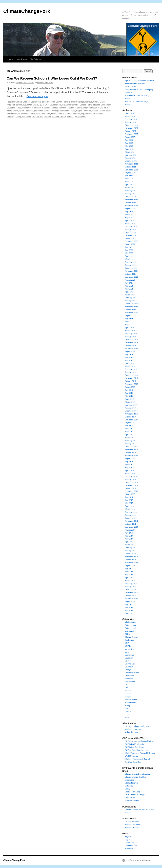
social (108, 111)
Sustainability (130, 703)
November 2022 (131, 235)
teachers (100, 114)
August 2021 (130, 280)
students (76, 114)
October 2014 (130, 524)
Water (127, 717)
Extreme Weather (132, 673)
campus (89, 102)
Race (73, 111)
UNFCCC (129, 711)
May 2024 (129, 182)
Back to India (130, 86)
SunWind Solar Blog (133, 762)
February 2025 (131, 155)
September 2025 (131, 134)
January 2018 (130, 408)
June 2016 (129, 464)
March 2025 (130, 152)
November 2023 (131, 200)
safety (95, 111)
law (126, 688)
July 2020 (129, 319)
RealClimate (130, 798)
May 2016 (129, 467)
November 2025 (131, 128)
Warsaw (47, 117)
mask (100, 108)
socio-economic (43, 114)
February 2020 (131, 333)
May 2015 (129, 503)
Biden (127, 634)
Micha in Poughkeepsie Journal (137, 759)
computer (11, 105)
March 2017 (130, 438)
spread (69, 114)
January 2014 (130, 551)
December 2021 (131, 268)
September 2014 (131, 527)
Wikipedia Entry (132, 732)
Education (35, 102)
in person (46, 108)
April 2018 (129, 399)
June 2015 (129, 500)
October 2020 (130, 310)
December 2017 (131, 411)
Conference (130, 640)
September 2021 (131, 277)
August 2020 (130, 316)
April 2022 (129, 256)
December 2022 (131, 232)
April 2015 (129, 506)
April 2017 (129, 435)
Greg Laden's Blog (132, 792)
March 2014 (130, 545)
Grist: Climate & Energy (135, 795)
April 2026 (129, 113)
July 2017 (129, 426)
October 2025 (130, 131)
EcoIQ (128, 789)
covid (30, 105)
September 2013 (131, 563)
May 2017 (129, 432)
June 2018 (129, 393)
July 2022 (129, 247)
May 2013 (129, 575)
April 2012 (129, 613)
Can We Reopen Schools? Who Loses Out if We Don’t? (52, 78)
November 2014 (131, 521)
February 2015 (131, 512)
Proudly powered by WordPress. (138, 860)
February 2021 (131, 298)
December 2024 (131, 161)
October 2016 (130, 453)
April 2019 (129, 363)
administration (131, 622)
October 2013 (130, 560)
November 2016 (131, 450)
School (102, 111)
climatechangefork (45, 83)
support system (88, 114)
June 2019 (129, 357)
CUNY (46, 105)
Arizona (51, 102)
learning (79, 108)
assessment (129, 631)
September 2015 (131, 491)
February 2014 (131, 548)
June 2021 (129, 286)
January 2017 (130, 444)
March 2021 (130, 295)
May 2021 (129, 289)
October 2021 (130, 274)
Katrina (71, 108)
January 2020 (130, 336)
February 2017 (131, 441)
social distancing (28, 114)
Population (129, 694)
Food (19, 108)
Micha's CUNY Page (133, 729)
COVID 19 (37, 105)
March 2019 (130, 366)
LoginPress (21, 59)
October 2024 (130, 167)
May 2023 (129, 217)
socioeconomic (58, 114)
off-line (107, 108)
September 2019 (131, 348)
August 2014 (130, 530)
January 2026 (130, 122)
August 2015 (130, 494)
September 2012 (131, 598)
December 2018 (131, 375)
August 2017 (130, 423)
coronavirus (21, 105)
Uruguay (35, 117)
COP (127, 643)
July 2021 (129, 283)
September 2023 (131, 206)
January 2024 (130, 194)
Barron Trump (62, 102)
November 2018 (131, 378)
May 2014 (129, 539)
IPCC (127, 685)
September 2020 (131, 313)
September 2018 (131, 384)
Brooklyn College (77, 102)
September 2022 (131, 241)
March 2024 (130, 188)
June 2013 (129, 572)
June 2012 (129, 607)
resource (88, 111)
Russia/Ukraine (131, 700)
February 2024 (131, 191)
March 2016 (130, 473)
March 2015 (130, 509)
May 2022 (129, 253)
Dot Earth (129, 786)
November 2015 (131, 485)
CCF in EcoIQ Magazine (135, 744)
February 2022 (131, 262)
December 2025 (131, 125)
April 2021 (129, 292)
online (16, 111)
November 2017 (131, 414)
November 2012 (131, 592)
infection (63, 108)
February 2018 (131, 405)
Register (128, 836)
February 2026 (131, 119)
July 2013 (129, 569)
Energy (128, 670)
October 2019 (130, 345)
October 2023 (130, 203)
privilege (55, 111)
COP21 (128, 646)
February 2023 (131, 226)
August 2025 (130, 137)
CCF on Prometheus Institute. (137, 750)
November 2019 (131, 342)
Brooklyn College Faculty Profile (138, 726)
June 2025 (129, 143)
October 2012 (130, 595)
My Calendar (36, 59)
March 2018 (130, 402)
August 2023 (130, 208)
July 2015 (129, 497)
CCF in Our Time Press (134, 747)
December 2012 (131, 589)
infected (55, 108)
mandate (93, 108)
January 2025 (130, 158)
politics (128, 691)
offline (9, 111)
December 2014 (131, 518)
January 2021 (130, 301)
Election (128, 661)
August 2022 (130, 244)
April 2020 (129, 328)
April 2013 (129, 578)
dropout (96, 105)
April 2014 (129, 542)
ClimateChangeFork (27, 11)
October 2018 (130, 381)
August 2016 (130, 458)
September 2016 (131, 455)
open (22, 111)
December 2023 (131, 197)
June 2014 (129, 536)
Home (10, 59)
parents (47, 111)
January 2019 (130, 372)
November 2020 (131, 307)
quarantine (65, 111)
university (26, 117)
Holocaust (27, 108)
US (42, 117)
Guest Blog (129, 676)
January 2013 (130, 586)
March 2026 (130, 116)
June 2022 (129, 250)
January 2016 (130, 479)
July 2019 (129, 354)
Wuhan (70, 117)
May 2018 (129, 396)
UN (126, 708)
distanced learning (70, 105)
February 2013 (131, 583)
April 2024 (129, 185)
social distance (13, 114)
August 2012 (130, 601)
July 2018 (129, 390)
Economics (106, 105)
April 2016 (129, 470)
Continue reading (37, 96)
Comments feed (131, 845)
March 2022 (130, 259)
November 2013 (131, 557)
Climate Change (22, 102)
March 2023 (130, 223)
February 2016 (131, 476)
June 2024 (129, 179)
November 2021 (131, 271)
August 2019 (130, 351)
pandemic (39, 111)
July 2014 (129, 533)
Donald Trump (86, 105)
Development (55, 105)
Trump (19, 117)
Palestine (29, 111)
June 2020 (129, 322)
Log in (128, 839)
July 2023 (129, 211)
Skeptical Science (132, 801)
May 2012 (129, 610)
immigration (130, 682)
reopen (79, 111)
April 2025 (129, 149)
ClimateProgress (132, 783)
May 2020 (129, 325)
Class (102, 102)
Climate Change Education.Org (137, 774)
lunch (86, 108)
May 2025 (129, 146)
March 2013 (130, 580)
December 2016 (131, 447)
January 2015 (130, 515)
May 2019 (129, 360)
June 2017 (129, 429)
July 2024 (129, 176)
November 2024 (131, 164)
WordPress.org (131, 848)
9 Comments (80, 117)
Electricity (129, 667)
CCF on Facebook (132, 822)
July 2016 (129, 461)
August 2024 (130, 173)
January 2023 (130, 229)
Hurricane (36, 108)
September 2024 (131, 170)
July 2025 (129, 140)
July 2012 (129, 604)
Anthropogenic (131, 628)
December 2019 (131, 339)
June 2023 (129, 214)
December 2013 (131, 554)
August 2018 (130, 387)
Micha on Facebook (133, 825)
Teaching (11, 117)
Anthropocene (131, 625)
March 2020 (130, 331)
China (96, 102)
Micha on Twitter (132, 827)
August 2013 (130, 566)
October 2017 (130, 417)
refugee (128, 697)
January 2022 (130, 265)
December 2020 (131, 304)
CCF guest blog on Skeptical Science (140, 741)
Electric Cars (130, 664)
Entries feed (130, 842)
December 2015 (131, 482)
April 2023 (129, 220)
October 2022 (130, 238)
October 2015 (130, 488)
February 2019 (131, 369)
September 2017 (131, 420)
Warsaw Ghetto (59, 117)
